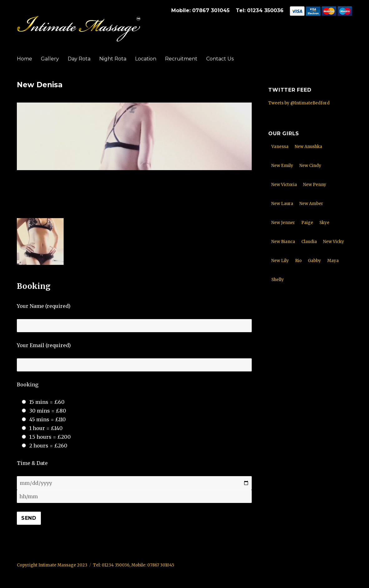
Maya (333, 261)
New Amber (311, 204)
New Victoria (284, 185)
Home (24, 59)
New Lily (280, 261)
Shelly (278, 280)
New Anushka (308, 147)
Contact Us (220, 59)
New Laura (282, 204)
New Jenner (283, 223)
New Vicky (334, 242)
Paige (307, 223)
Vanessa (280, 147)
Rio (298, 261)
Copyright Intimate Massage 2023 (52, 565)
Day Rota (79, 59)
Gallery (50, 59)
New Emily (282, 166)
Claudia (309, 242)
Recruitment (181, 59)
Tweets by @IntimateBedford (299, 103)
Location (146, 59)
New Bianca (283, 242)
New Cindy (310, 166)
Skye (324, 223)
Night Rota (113, 59)
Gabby (314, 261)
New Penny (315, 185)
